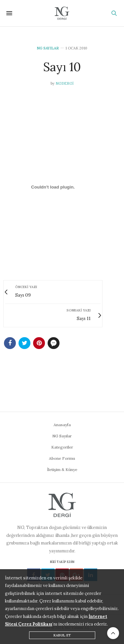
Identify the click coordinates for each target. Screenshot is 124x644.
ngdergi (65, 83)
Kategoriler (62, 447)
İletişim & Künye (62, 469)
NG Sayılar (48, 48)
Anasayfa (62, 425)
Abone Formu (62, 458)
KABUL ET (62, 635)
